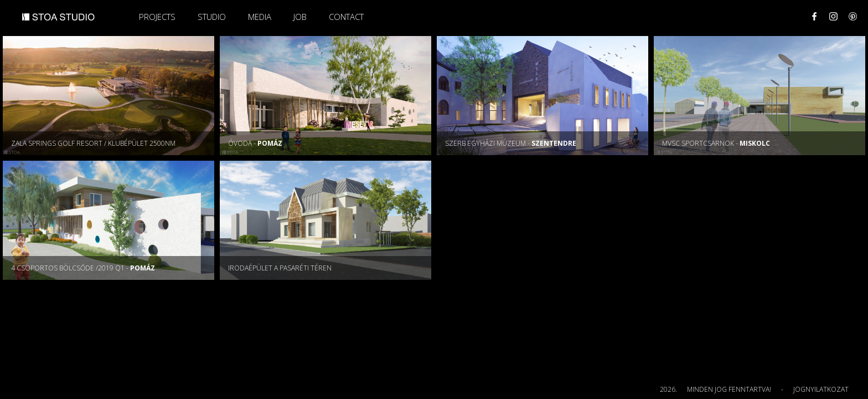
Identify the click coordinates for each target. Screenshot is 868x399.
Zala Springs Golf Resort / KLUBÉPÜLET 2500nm (93, 143)
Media (260, 17)
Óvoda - (255, 143)
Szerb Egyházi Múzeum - (511, 143)
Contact (346, 17)
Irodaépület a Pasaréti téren (280, 268)
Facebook (814, 16)
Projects (157, 17)
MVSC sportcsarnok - (716, 143)
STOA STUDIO (58, 22)
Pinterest (853, 16)
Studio (212, 17)
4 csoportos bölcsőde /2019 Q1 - (83, 268)
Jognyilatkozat (821, 389)
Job (300, 17)
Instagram (833, 16)
